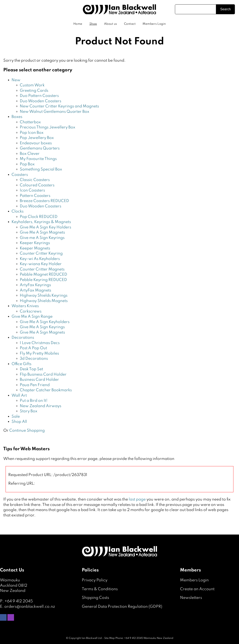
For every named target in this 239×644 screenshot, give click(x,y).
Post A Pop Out (33, 348)
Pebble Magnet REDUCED (43, 274)
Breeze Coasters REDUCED (44, 201)
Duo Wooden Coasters (40, 101)
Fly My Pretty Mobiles (39, 353)
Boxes (17, 117)
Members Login (154, 24)
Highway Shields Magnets (44, 301)
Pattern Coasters (35, 196)
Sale (16, 417)
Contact (130, 24)
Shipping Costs (95, 598)
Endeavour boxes (36, 143)
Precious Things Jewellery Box (47, 127)
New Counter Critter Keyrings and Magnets (59, 106)
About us (111, 24)
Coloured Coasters (37, 185)
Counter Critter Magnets (42, 269)
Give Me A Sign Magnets (42, 232)
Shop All (19, 422)
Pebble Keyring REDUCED (43, 280)
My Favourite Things (38, 159)
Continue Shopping (27, 431)
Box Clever (30, 154)
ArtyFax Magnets (35, 290)
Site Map (110, 638)
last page (137, 499)
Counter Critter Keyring (41, 253)
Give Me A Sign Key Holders (45, 227)
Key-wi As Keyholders (40, 259)
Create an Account (197, 589)
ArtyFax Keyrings (35, 285)
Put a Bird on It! (34, 401)
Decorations (23, 338)
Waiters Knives (25, 306)
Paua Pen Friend (35, 385)
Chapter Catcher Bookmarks (46, 390)
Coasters (20, 175)
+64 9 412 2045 (19, 601)
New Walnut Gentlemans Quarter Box (54, 112)
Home (78, 24)
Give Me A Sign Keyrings (42, 327)
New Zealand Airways (40, 406)
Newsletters (191, 598)
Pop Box (27, 164)
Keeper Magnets (35, 248)
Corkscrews (31, 311)
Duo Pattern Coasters (39, 96)
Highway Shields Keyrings (44, 296)
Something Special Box (41, 169)
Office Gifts (21, 364)
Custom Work (32, 85)
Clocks (18, 211)
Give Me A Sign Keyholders (45, 322)
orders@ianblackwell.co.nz (30, 607)
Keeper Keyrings (35, 243)
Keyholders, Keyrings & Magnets (41, 222)
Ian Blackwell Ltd (92, 638)
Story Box (29, 411)
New (16, 80)
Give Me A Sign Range (32, 317)
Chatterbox (30, 122)
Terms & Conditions (100, 589)
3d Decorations (34, 359)
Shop (93, 24)
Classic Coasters (35, 180)
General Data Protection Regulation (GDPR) (122, 607)
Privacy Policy (95, 580)
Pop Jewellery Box (37, 138)
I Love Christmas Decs (40, 343)
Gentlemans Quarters (40, 148)
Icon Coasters (32, 190)
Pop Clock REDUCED (39, 217)
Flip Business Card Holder (43, 374)
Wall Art (19, 395)
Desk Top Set (31, 369)
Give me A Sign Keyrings (42, 238)
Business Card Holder (39, 380)
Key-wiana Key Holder (41, 264)
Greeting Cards (34, 91)
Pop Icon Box (32, 133)
